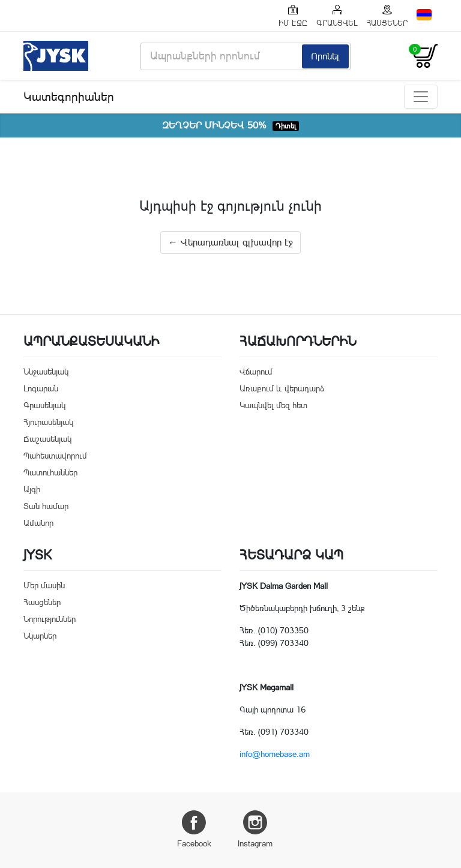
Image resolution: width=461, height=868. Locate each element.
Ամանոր (38, 523)
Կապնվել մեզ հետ (273, 405)
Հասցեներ (42, 602)
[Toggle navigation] (421, 97)
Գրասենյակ (44, 405)
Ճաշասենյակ (47, 439)
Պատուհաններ (50, 472)
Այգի (32, 489)
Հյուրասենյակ (48, 422)
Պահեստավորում (55, 456)
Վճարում (256, 372)
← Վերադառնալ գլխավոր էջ (230, 242)
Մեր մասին (44, 585)
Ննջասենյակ (46, 372)
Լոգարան (41, 388)
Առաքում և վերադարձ (282, 388)
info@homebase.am (275, 754)
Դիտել (286, 126)
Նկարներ (40, 636)
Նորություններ (50, 619)
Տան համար (46, 506)
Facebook (194, 829)
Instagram (255, 829)
